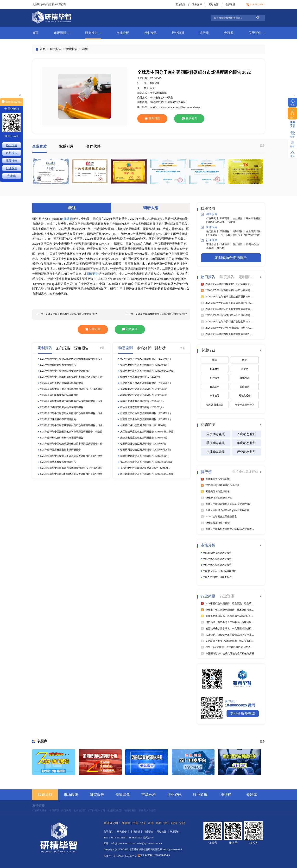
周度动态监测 (216, 434)
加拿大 (126, 823)
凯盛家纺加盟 (114, 810)
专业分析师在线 (243, 713)
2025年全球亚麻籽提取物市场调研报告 (60, 450)
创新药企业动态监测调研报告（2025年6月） (144, 444)
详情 (85, 49)
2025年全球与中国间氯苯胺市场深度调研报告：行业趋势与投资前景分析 (71, 468)
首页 (35, 33)
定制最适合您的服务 (231, 258)
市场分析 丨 (213, 244)
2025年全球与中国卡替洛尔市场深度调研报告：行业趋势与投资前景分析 (71, 389)
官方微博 (197, 4)
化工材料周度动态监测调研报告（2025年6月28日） (147, 462)
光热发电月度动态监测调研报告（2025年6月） (145, 438)
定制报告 (12, 153)
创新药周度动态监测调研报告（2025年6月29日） (146, 450)
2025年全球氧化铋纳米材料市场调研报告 (61, 438)
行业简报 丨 (226, 244)
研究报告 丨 (124, 832)
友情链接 (38, 806)
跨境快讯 (66, 810)
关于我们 (257, 33)
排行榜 (204, 33)
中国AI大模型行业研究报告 (217, 577)
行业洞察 (209, 240)
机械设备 (245, 378)
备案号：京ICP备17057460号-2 (120, 856)
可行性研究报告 (252, 235)
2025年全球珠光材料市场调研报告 (58, 419)
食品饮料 (215, 387)
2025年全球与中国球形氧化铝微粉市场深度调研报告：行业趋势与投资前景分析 (71, 414)
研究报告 (93, 33)
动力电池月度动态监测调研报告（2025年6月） (145, 456)
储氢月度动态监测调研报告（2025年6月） (143, 401)
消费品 (245, 369)
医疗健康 (245, 387)
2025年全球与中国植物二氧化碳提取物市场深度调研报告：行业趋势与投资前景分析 (71, 359)
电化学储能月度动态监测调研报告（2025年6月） (146, 359)
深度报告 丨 (226, 231)
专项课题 (123, 795)
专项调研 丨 (226, 218)
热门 (236, 472)
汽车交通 (215, 396)
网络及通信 (245, 396)
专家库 (232, 222)
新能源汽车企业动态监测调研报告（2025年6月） (146, 419)
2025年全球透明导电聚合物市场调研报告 (61, 407)
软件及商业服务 (215, 405)
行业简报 (178, 33)
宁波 (182, 823)
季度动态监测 (216, 443)
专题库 (229, 33)
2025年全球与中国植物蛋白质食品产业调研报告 (65, 371)
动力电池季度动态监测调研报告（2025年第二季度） (148, 371)
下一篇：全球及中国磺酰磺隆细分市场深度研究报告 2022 (156, 314)
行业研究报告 (39, 810)
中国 (135, 823)
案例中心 (251, 244)
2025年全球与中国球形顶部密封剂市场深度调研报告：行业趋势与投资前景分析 (71, 426)
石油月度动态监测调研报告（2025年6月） (143, 407)
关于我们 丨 (110, 832)
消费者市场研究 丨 (218, 222)
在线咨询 (189, 118)
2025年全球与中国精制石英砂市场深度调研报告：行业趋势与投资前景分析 (71, 456)
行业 (255, 472)
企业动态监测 (216, 452)
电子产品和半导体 (245, 405)
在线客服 (230, 4)
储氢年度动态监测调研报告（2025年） (141, 377)
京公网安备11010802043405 (154, 855)
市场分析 (123, 33)
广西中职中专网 (96, 810)
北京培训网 (80, 810)
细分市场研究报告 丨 (232, 235)
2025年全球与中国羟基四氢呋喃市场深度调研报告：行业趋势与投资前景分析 (71, 432)
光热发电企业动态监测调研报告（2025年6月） (145, 389)
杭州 (174, 823)
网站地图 (214, 4)
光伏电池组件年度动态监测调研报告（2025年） (146, 468)
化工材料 (215, 369)
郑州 (159, 823)
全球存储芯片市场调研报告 (217, 559)
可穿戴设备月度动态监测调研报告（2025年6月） (146, 383)
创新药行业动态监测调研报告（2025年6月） (144, 425)
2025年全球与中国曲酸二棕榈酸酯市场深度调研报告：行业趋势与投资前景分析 (71, 401)
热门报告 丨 (213, 231)
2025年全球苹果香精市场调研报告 (58, 462)
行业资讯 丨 (239, 244)
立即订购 (152, 118)
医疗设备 (215, 378)
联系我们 (175, 832)
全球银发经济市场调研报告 (217, 553)
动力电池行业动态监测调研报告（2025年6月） (145, 365)
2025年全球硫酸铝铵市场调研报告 (58, 365)
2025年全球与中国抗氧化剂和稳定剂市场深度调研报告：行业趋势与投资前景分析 (71, 377)
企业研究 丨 (239, 218)
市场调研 (62, 33)
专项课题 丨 (214, 235)
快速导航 (45, 795)
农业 (245, 360)
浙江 (166, 823)
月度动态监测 (246, 434)
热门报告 (12, 145)
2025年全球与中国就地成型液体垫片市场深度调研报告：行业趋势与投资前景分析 (71, 444)
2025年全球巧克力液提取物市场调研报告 (61, 383)
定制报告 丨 (239, 231)
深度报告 (72, 49)
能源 (215, 360)
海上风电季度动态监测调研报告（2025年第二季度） (148, 474)
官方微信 (180, 4)
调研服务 (209, 215)
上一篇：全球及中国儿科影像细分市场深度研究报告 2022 (66, 314)
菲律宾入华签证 (147, 810)
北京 (143, 823)
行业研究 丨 (213, 218)
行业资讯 (150, 33)
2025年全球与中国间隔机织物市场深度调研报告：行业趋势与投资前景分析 (71, 474)
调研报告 (93, 274)
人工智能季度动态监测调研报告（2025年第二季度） (148, 432)
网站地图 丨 (163, 832)
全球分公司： (112, 823)
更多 (262, 146)
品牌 (249, 472)
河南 (151, 823)
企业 (242, 472)
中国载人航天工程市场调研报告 (220, 571)
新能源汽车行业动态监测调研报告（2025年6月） (146, 413)
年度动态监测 (246, 443)
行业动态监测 (246, 452)
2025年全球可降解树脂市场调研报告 (59, 395)
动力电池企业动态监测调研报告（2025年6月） (145, 395)
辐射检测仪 (130, 810)
